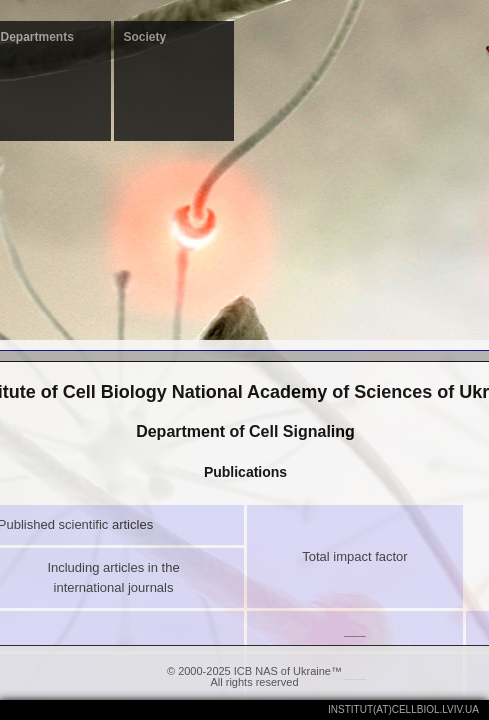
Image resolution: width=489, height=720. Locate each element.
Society (145, 37)
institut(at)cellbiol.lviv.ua (403, 709)
